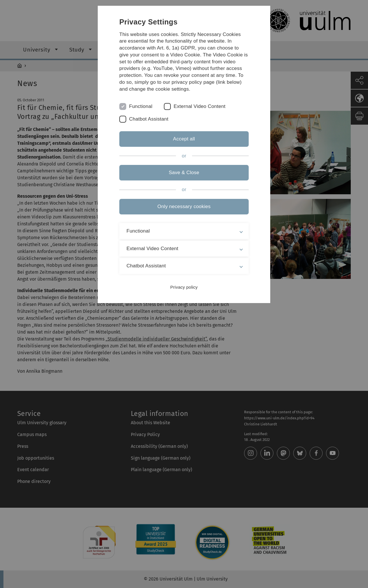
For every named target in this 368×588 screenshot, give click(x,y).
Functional (141, 106)
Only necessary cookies (184, 207)
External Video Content (200, 106)
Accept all (184, 139)
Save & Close (184, 173)
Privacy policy (184, 287)
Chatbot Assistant (149, 119)
